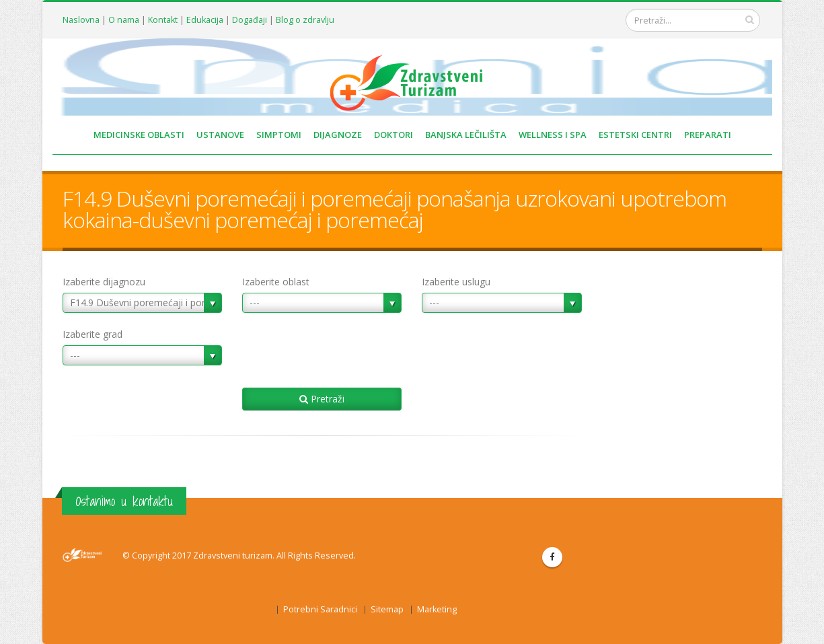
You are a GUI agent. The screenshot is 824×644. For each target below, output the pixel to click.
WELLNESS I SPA (553, 135)
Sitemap (387, 609)
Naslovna (81, 20)
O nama (124, 20)
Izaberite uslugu (456, 282)
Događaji (250, 20)
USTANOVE (220, 135)
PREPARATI (708, 135)
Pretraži (322, 399)
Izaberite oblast (276, 282)
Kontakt (163, 20)
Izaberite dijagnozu (104, 282)
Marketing (437, 609)
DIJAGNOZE (338, 135)
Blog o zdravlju (305, 20)
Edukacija (205, 20)
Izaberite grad (92, 334)
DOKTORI (394, 135)
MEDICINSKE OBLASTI (139, 135)
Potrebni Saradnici (320, 609)
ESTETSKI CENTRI (635, 135)
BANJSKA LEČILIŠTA (466, 135)
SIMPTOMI (279, 135)
